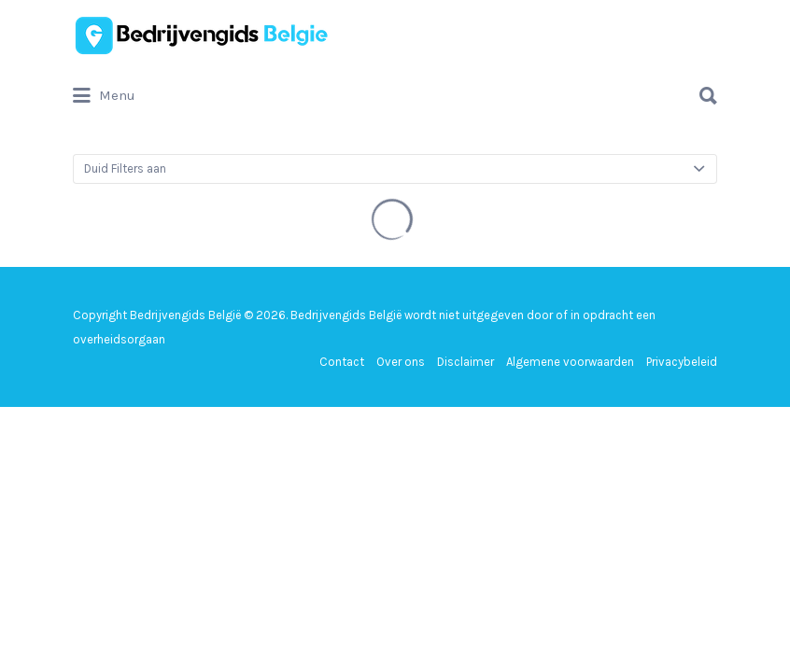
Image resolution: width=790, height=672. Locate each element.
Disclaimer (466, 362)
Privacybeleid (682, 362)
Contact (342, 362)
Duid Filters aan (125, 168)
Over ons (401, 362)
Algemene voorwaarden (570, 362)
